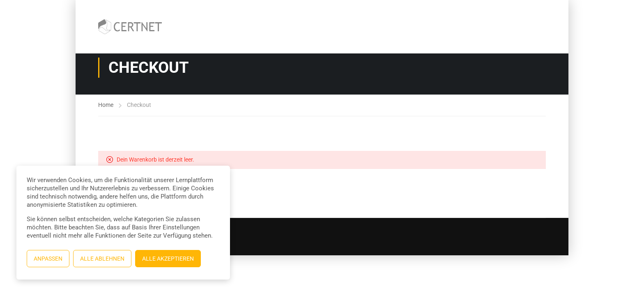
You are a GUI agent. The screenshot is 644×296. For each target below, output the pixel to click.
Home (106, 105)
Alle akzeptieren (168, 259)
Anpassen (48, 259)
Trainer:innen (520, 14)
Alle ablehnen (102, 259)
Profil (539, 39)
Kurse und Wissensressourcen (258, 14)
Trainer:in (471, 14)
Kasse (433, 14)
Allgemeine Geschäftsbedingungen (361, 14)
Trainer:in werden (491, 39)
